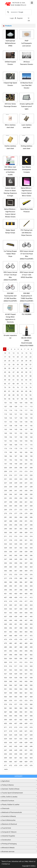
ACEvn (33, 866)
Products (8, 26)
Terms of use (6, 861)
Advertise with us (18, 861)
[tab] (18, 781)
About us (32, 861)
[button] (18, 781)
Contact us (6, 864)
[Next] (6, 769)
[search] (18, 12)
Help (26, 861)
